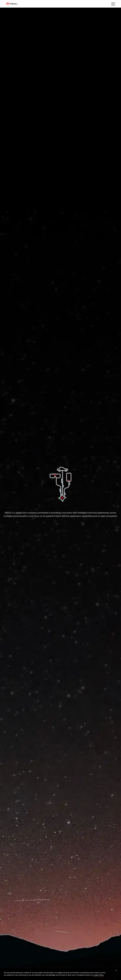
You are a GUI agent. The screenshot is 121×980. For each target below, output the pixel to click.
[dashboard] (12, 4)
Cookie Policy (98, 975)
